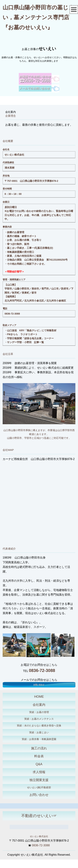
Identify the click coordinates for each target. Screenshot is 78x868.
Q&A (39, 764)
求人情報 (39, 772)
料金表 (39, 756)
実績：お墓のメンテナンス (39, 719)
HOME (39, 697)
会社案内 (39, 705)
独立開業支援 (39, 780)
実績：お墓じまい (39, 732)
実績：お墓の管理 (39, 712)
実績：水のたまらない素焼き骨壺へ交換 (39, 726)
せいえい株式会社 (39, 836)
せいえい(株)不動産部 (39, 787)
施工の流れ (39, 748)
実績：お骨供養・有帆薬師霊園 (39, 739)
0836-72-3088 (12, 314)
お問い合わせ (39, 795)
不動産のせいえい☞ (39, 816)
